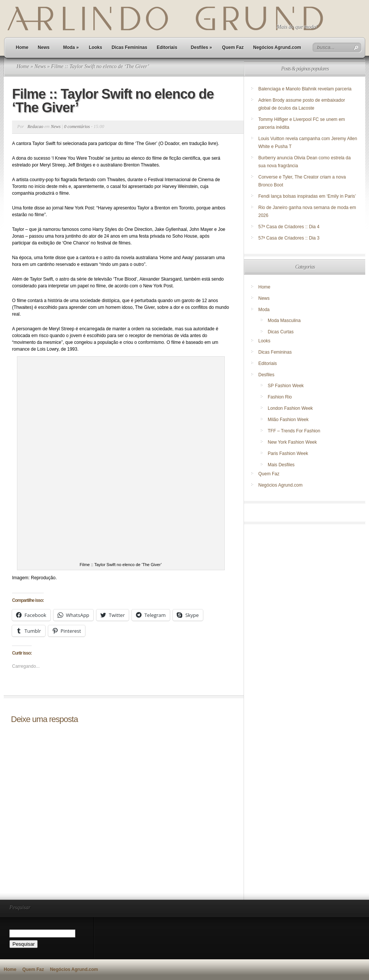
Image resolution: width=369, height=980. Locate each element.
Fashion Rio (280, 397)
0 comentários (77, 127)
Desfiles (201, 47)
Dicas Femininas (129, 47)
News (43, 47)
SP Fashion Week (286, 386)
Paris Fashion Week (288, 453)
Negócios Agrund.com (277, 47)
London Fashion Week (290, 408)
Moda (71, 47)
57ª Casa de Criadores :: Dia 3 (289, 238)
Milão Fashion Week (288, 420)
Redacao (35, 127)
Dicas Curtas (281, 332)
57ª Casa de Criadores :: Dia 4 (289, 227)
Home (22, 47)
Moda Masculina (284, 321)
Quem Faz (233, 47)
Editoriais (167, 47)
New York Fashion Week (292, 442)
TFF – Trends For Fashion (294, 431)
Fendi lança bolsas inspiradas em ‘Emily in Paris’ (307, 196)
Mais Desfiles (281, 465)
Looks (95, 47)
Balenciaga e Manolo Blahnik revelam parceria (306, 89)
